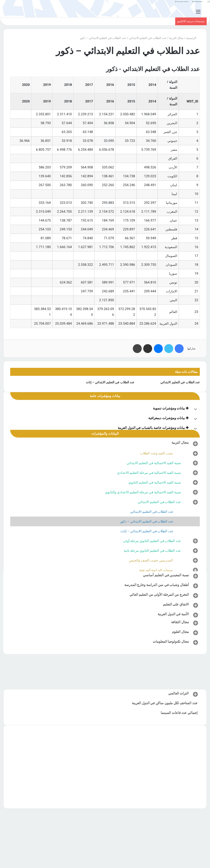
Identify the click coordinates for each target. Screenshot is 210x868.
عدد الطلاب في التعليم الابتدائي (148, 38)
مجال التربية (176, 38)
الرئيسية (193, 38)
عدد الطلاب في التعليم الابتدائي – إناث (110, 382)
